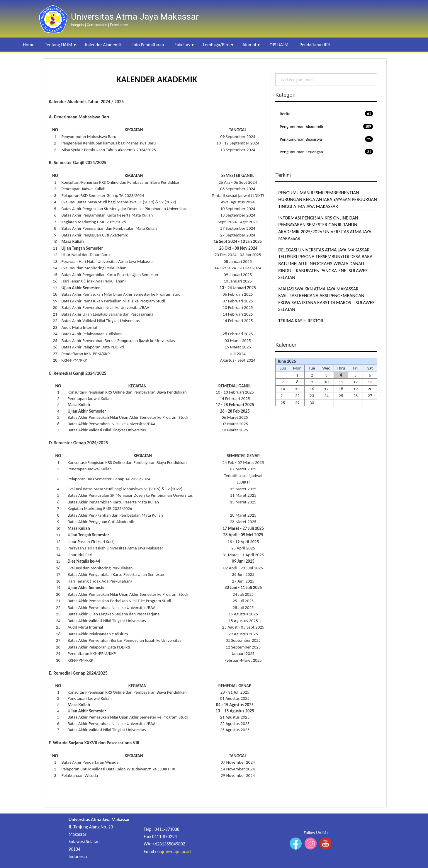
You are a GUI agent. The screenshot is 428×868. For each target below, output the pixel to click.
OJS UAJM (279, 45)
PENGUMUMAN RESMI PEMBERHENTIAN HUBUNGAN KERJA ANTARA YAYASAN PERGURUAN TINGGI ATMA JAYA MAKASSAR (328, 199)
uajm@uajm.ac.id (174, 851)
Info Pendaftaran (148, 45)
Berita (326, 114)
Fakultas (182, 45)
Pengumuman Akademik (326, 126)
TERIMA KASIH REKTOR (301, 321)
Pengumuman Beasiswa (326, 139)
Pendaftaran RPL (315, 45)
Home (29, 45)
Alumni (249, 45)
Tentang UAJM (58, 45)
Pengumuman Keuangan (326, 152)
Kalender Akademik (103, 45)
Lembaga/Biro (216, 45)
